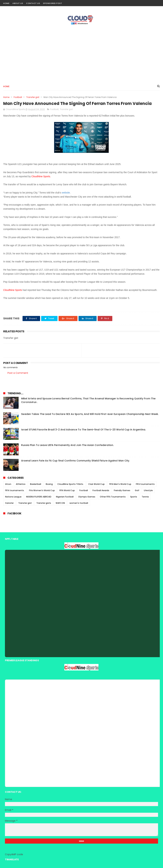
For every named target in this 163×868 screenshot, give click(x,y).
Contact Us (33, 3)
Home (6, 3)
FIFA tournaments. (15, 490)
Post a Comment (18, 373)
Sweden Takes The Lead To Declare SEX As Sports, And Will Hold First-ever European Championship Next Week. (90, 414)
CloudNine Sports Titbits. (70, 484)
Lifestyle (148, 490)
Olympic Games (87, 497)
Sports (134, 497)
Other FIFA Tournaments (113, 497)
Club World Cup (96, 484)
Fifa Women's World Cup (42, 490)
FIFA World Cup (67, 490)
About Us (18, 3)
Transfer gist (33, 97)
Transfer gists (44, 503)
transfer (9, 503)
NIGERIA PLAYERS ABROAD (39, 497)
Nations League (13, 497)
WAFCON (60, 503)
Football (18, 97)
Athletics (21, 484)
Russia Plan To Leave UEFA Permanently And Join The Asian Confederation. (67, 445)
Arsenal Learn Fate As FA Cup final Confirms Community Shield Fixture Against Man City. (75, 461)
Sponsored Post (52, 3)
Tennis (145, 497)
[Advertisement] (81, 53)
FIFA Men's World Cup (120, 484)
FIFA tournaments (145, 484)
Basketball (36, 484)
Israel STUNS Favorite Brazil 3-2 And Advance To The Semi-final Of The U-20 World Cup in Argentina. (83, 430)
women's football (79, 503)
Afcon (8, 484)
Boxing (49, 484)
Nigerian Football (65, 497)
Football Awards (101, 490)
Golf (137, 490)
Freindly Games (122, 490)
